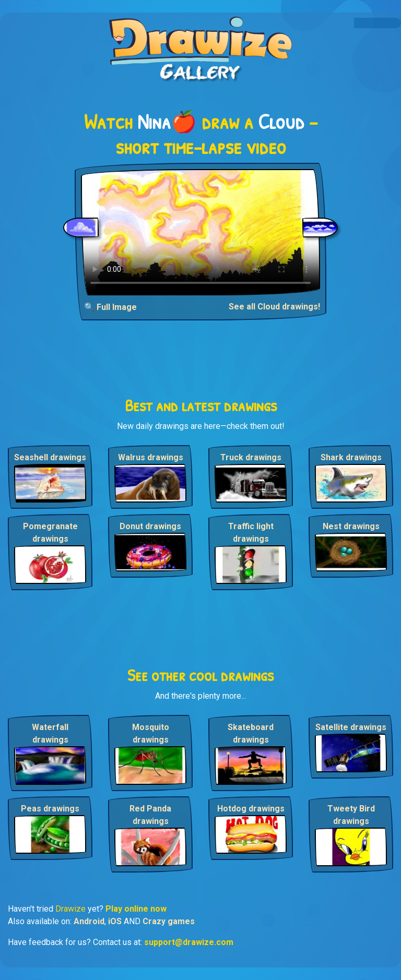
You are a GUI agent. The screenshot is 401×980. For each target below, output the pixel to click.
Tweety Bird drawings (351, 815)
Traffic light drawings (251, 533)
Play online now (136, 909)
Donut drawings (150, 526)
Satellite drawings (351, 727)
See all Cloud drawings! (274, 307)
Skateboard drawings (251, 733)
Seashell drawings (50, 457)
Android (89, 921)
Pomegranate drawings (50, 533)
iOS (115, 921)
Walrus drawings (151, 457)
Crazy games (169, 921)
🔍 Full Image (110, 307)
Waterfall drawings (50, 733)
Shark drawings (351, 457)
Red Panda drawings (150, 815)
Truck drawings (251, 457)
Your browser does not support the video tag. (200, 232)
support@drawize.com (189, 942)
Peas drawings (50, 809)
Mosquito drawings (151, 733)
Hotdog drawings (251, 809)
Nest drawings (351, 526)
